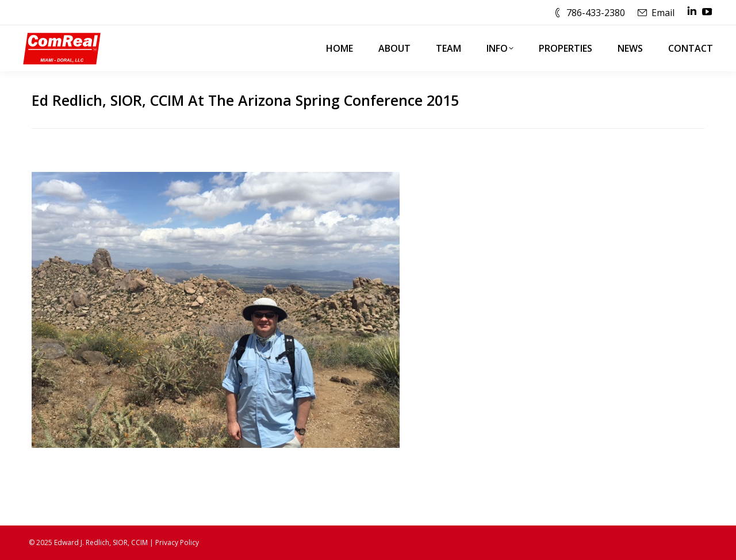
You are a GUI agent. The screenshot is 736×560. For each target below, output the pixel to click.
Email (663, 13)
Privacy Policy (177, 542)
